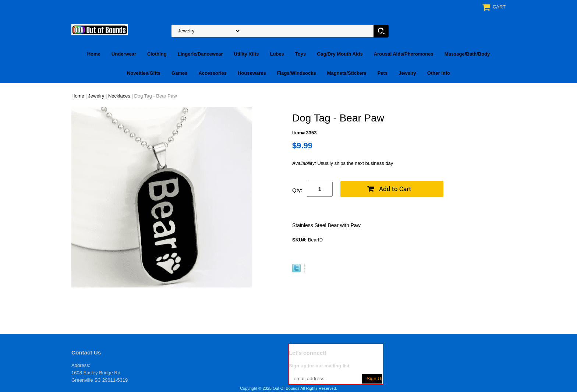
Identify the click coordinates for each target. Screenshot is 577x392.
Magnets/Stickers (347, 73)
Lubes (277, 54)
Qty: (297, 190)
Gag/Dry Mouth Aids (340, 54)
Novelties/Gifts (144, 73)
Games (179, 73)
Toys (300, 54)
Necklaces (119, 96)
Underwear (124, 54)
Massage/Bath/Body (467, 54)
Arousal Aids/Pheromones (404, 54)
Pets (383, 73)
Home (94, 54)
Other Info (439, 73)
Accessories (213, 73)
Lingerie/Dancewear (200, 54)
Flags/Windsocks (297, 73)
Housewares (252, 73)
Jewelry (407, 73)
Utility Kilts (247, 54)
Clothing (157, 54)
